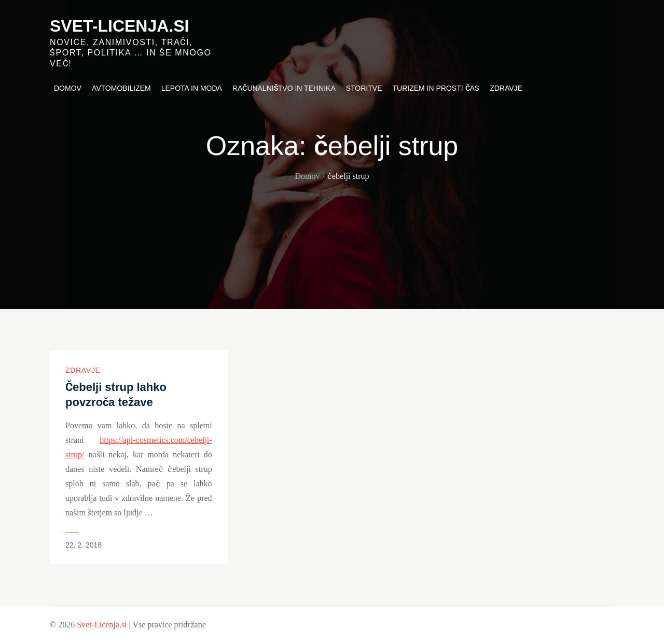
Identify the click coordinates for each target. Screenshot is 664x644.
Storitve (364, 88)
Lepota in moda (192, 88)
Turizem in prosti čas (436, 88)
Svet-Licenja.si (120, 26)
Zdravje (506, 88)
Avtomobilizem (121, 88)
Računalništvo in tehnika (284, 88)
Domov (68, 88)
